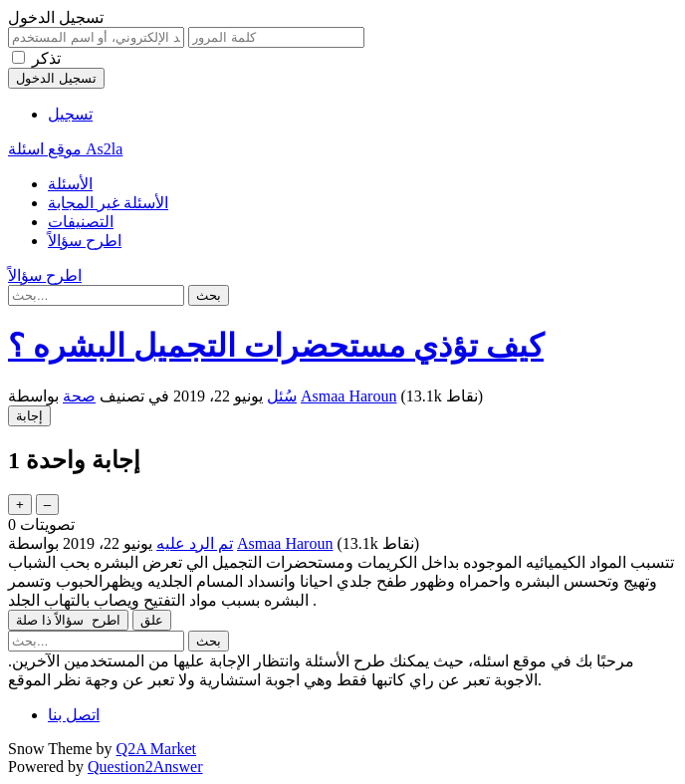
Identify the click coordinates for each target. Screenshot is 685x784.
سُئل (282, 396)
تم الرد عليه (195, 543)
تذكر (46, 58)
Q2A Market (156, 749)
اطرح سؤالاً (85, 241)
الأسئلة (70, 184)
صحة (79, 396)
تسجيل (70, 114)
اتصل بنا (74, 715)
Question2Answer (145, 767)
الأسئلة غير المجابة (108, 203)
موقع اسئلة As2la (65, 149)
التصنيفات (81, 222)
